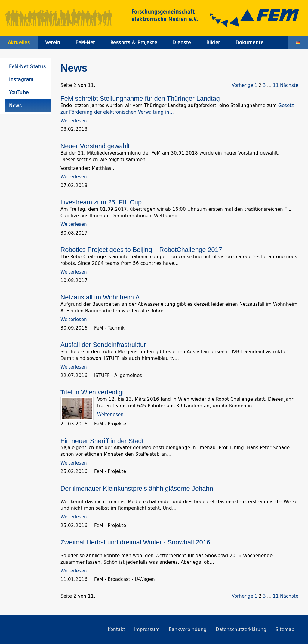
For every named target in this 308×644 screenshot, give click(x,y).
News (15, 106)
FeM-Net (85, 43)
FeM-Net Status (27, 67)
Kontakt (116, 629)
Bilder (213, 43)
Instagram (21, 80)
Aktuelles (19, 43)
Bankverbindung (188, 629)
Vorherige (242, 85)
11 (276, 85)
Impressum (147, 629)
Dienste (182, 43)
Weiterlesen (74, 121)
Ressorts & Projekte (134, 43)
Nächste (289, 85)
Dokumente (250, 43)
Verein (53, 43)
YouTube (19, 92)
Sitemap (285, 629)
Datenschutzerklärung (241, 629)
